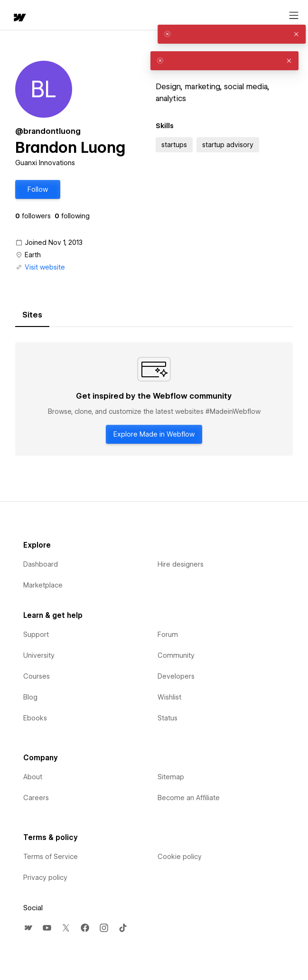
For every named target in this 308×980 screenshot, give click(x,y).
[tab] (32, 315)
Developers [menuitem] (176, 676)
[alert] (224, 34)
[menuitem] (28, 928)
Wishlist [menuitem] (169, 697)
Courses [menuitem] (37, 676)
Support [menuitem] (36, 635)
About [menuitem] (33, 777)
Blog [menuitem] (30, 697)
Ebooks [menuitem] (35, 718)
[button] (38, 189)
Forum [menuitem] (168, 635)
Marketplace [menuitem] (43, 585)
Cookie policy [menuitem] (180, 857)
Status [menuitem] (168, 718)
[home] (19, 18)
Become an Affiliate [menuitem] (189, 798)
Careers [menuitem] (36, 798)
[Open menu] (294, 16)
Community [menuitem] (176, 655)
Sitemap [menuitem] (171, 777)
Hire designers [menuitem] (181, 564)
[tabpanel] (154, 399)
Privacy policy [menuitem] (45, 877)
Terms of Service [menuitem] (51, 857)
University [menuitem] (39, 655)
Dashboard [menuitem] (41, 564)
